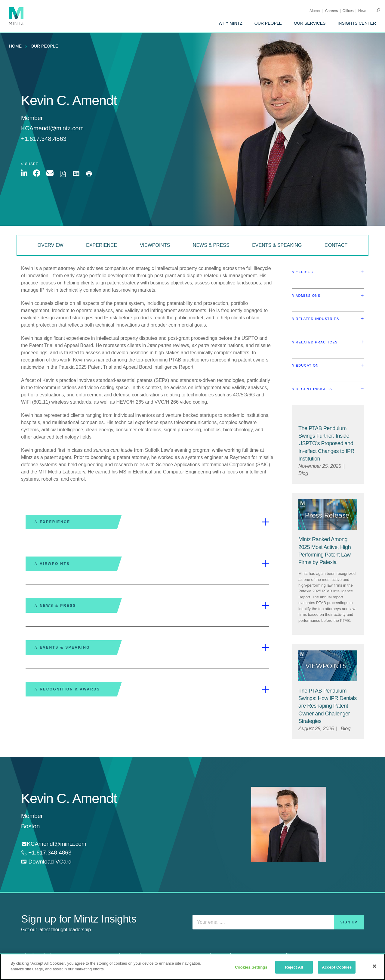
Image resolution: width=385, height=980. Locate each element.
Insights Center (357, 23)
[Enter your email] (278, 922)
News (363, 11)
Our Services (310, 23)
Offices (348, 11)
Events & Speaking (277, 245)
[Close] (374, 966)
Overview (51, 245)
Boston (30, 826)
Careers (332, 11)
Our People (268, 23)
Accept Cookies (337, 967)
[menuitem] (231, 23)
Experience (102, 245)
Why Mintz (231, 23)
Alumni (315, 11)
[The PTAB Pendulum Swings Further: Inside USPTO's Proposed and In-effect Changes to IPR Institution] (326, 443)
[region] (192, 967)
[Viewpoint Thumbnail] (328, 666)
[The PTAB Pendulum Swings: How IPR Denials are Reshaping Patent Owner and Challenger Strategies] (328, 706)
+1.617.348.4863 (49, 853)
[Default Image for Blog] (328, 415)
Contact (336, 245)
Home (15, 46)
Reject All (294, 967)
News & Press (211, 245)
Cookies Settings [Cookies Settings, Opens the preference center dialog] (251, 967)
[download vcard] (46, 862)
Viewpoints (155, 245)
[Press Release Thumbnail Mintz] (328, 515)
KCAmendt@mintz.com (52, 128)
